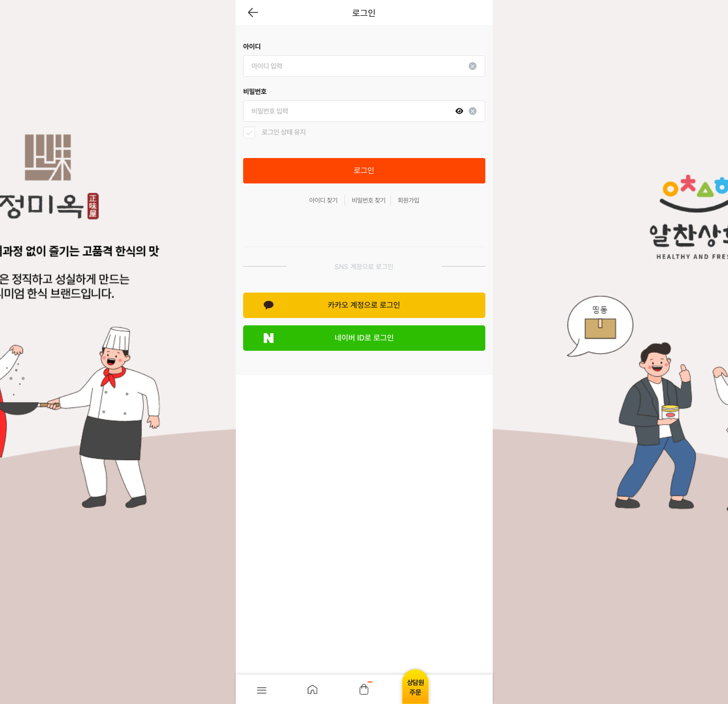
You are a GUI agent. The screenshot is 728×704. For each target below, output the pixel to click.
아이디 (252, 46)
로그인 (364, 170)
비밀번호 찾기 (369, 200)
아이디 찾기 (323, 200)
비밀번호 (255, 91)
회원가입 (409, 200)
